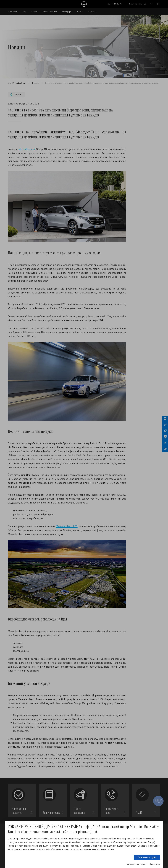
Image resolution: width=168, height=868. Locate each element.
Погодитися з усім (147, 857)
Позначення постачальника (137, 864)
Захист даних (155, 864)
